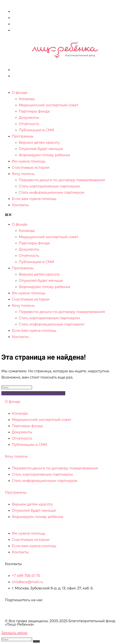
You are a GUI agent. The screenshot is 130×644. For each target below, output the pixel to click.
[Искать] (36, 641)
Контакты (20, 205)
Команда (27, 99)
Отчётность (29, 124)
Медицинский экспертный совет (49, 105)
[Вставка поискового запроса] (17, 387)
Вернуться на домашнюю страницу (33, 393)
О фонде (20, 93)
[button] (65, 215)
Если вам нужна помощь (34, 199)
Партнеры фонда (34, 111)
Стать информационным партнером (52, 192)
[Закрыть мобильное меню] (14, 633)
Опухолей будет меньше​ (41, 149)
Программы (23, 136)
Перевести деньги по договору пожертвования (62, 180)
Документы (29, 118)
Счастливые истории (31, 168)
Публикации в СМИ (36, 130)
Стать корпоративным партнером (49, 186)
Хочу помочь (23, 174)
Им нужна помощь (29, 161)
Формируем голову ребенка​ (44, 155)
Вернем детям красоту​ (39, 143)
